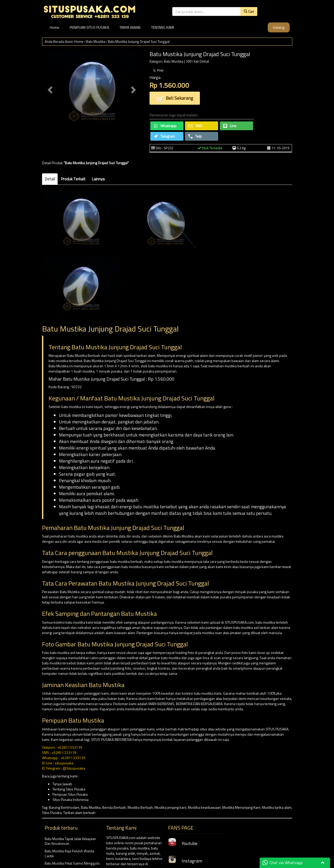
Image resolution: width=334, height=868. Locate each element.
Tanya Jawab (62, 784)
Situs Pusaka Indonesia (70, 799)
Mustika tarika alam (277, 807)
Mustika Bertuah (140, 807)
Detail (50, 179)
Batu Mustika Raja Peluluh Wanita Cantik (69, 854)
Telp (195, 136)
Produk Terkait (73, 179)
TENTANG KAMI (163, 27)
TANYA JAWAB (130, 27)
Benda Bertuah (114, 807)
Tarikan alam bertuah (79, 813)
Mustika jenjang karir (170, 807)
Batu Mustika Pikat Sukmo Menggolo (72, 863)
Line (230, 126)
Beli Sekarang (175, 99)
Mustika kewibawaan (204, 807)
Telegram (164, 136)
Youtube (183, 843)
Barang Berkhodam (64, 807)
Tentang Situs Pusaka (69, 789)
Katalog (279, 27)
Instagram (185, 861)
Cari (249, 11)
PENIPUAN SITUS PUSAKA (89, 27)
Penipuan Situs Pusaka (70, 794)
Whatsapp (165, 126)
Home (55, 27)
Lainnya (98, 179)
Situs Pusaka (52, 813)
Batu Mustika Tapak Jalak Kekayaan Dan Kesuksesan (70, 841)
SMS (195, 126)
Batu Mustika (96, 42)
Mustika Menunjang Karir (241, 807)
